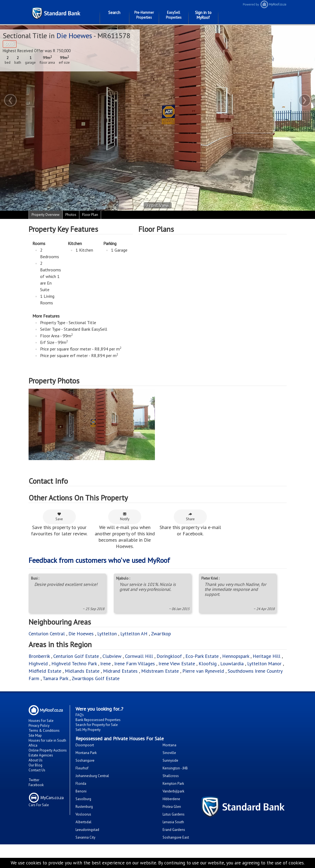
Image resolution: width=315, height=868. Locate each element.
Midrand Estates (120, 671)
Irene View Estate (177, 663)
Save (59, 517)
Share (190, 517)
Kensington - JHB (175, 768)
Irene (105, 663)
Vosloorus (83, 814)
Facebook (36, 785)
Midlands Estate (82, 671)
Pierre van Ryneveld (203, 671)
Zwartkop (161, 634)
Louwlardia (232, 663)
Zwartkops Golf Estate (96, 678)
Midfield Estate (45, 671)
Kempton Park (173, 784)
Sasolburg (83, 799)
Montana (169, 745)
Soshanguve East (176, 837)
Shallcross (171, 776)
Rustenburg (84, 807)
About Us (36, 760)
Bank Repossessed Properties (98, 720)
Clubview (112, 656)
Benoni (81, 791)
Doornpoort (85, 745)
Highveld (38, 663)
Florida (81, 784)
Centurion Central (47, 634)
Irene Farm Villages (135, 663)
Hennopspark (236, 656)
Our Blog (35, 765)
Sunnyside (170, 760)
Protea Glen (172, 807)
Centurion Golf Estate (76, 656)
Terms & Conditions (44, 731)
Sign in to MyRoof (203, 15)
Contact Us (37, 770)
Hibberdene (171, 799)
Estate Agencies (41, 755)
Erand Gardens (174, 830)
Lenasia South (173, 822)
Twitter (34, 780)
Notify (125, 517)
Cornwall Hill (139, 656)
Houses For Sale (41, 721)
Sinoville (169, 753)
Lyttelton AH (134, 634)
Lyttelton (107, 634)
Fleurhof (82, 768)
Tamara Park (55, 678)
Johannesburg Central (92, 776)
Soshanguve (85, 760)
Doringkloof (169, 656)
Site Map (35, 735)
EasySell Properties (174, 15)
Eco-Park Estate (202, 656)
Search (114, 12)
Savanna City (85, 837)
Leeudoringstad (87, 830)
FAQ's (80, 715)
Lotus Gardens (174, 814)
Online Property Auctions (48, 750)
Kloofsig (208, 663)
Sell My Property (88, 730)
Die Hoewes (74, 36)
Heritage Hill (267, 656)
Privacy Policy (39, 726)
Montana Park (86, 753)
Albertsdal (83, 822)
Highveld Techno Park (74, 663)
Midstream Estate (160, 671)
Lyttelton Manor (264, 663)
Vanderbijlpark (173, 791)
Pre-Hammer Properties (144, 15)
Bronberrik (39, 656)
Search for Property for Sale (97, 725)
